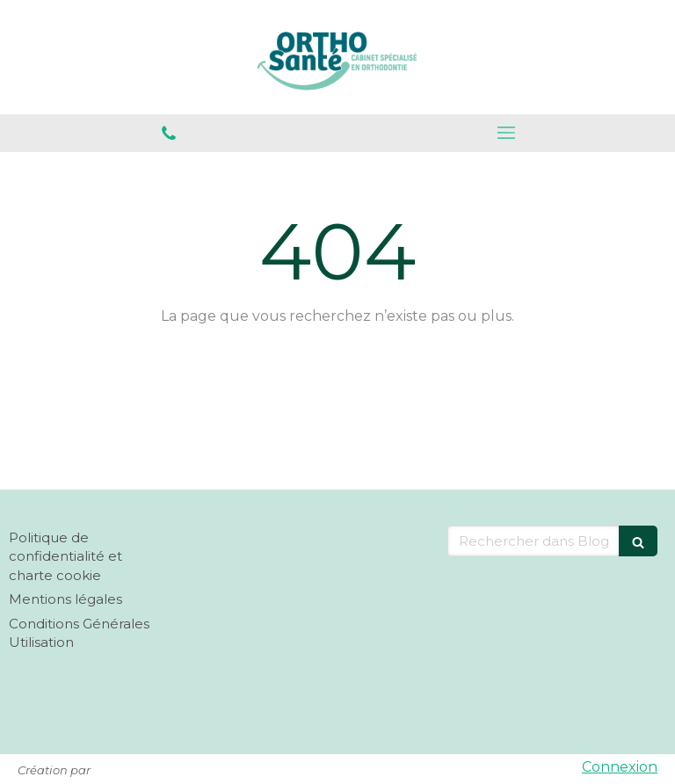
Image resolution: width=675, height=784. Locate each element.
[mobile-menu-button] (506, 133)
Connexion (620, 767)
